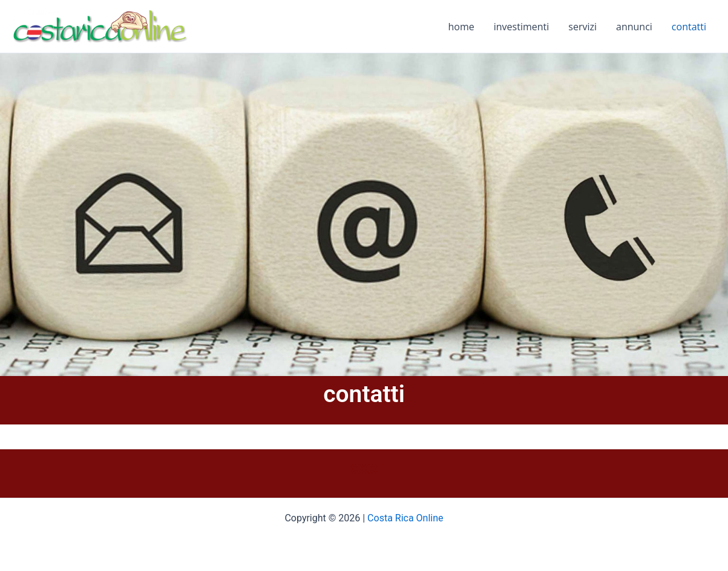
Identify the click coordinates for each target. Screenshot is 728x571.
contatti (689, 27)
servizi (582, 27)
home (461, 27)
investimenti (522, 27)
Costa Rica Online (405, 518)
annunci (634, 27)
